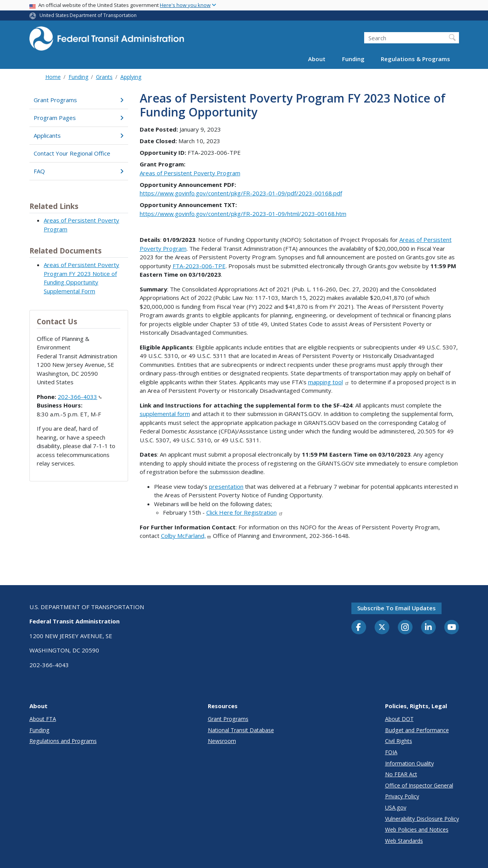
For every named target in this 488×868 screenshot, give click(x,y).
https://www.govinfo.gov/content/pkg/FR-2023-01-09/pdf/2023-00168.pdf (241, 193)
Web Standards (404, 841)
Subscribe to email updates (396, 608)
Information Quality (409, 763)
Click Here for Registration (245, 512)
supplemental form (165, 414)
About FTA (43, 719)
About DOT (399, 719)
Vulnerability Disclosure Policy (422, 819)
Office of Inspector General (419, 785)
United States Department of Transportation (88, 15)
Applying (131, 77)
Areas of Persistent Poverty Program (190, 173)
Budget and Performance (417, 730)
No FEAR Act (401, 774)
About (317, 59)
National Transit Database (241, 730)
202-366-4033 (80, 397)
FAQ (79, 171)
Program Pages (79, 118)
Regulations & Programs (415, 59)
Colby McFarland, (186, 536)
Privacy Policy (402, 796)
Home (53, 77)
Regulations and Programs (63, 741)
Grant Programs (79, 100)
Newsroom (222, 741)
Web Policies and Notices (417, 829)
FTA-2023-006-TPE (199, 266)
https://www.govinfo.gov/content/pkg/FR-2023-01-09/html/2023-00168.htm (243, 214)
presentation (226, 486)
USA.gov (396, 807)
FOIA (391, 752)
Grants (104, 77)
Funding (353, 59)
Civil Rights (399, 741)
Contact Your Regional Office (72, 153)
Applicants (79, 135)
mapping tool (329, 382)
